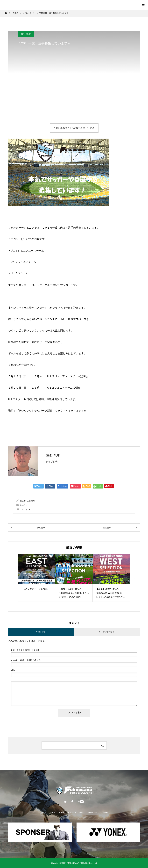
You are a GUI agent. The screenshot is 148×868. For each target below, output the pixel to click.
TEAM (52, 812)
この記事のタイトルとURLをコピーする (74, 128)
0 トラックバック (107, 632)
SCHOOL (42, 812)
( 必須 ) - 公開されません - (26, 660)
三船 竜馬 (53, 456)
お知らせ (24, 505)
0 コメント (41, 632)
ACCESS (72, 812)
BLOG (82, 812)
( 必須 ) (25, 650)
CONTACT (105, 812)
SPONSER (93, 812)
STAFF (61, 812)
